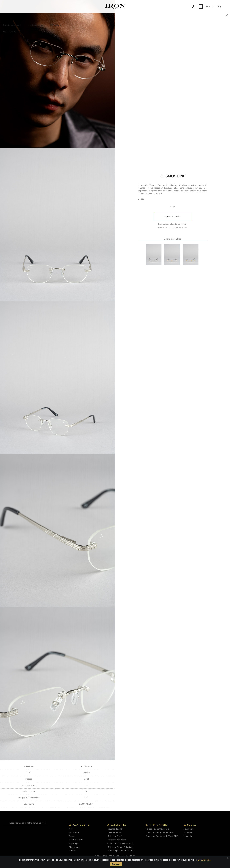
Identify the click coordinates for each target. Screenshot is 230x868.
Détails (141, 199)
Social (192, 825)
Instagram (188, 832)
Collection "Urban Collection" (120, 847)
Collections (55, 25)
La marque (74, 832)
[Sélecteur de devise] (214, 6)
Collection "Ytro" (115, 836)
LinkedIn (188, 836)
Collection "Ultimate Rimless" (120, 843)
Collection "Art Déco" (117, 840)
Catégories (119, 825)
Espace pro (74, 843)
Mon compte (75, 847)
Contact (73, 851)
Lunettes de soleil (12, 25)
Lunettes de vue (35, 25)
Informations (158, 825)
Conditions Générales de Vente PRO (162, 836)
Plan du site (81, 825)
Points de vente (76, 840)
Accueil (72, 829)
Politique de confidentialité (157, 829)
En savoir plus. (204, 860)
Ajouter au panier (173, 217)
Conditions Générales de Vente (160, 832)
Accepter (116, 864)
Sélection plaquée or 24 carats (121, 851)
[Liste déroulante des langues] (208, 7)
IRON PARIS (9, 32)
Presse (72, 836)
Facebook (188, 829)
